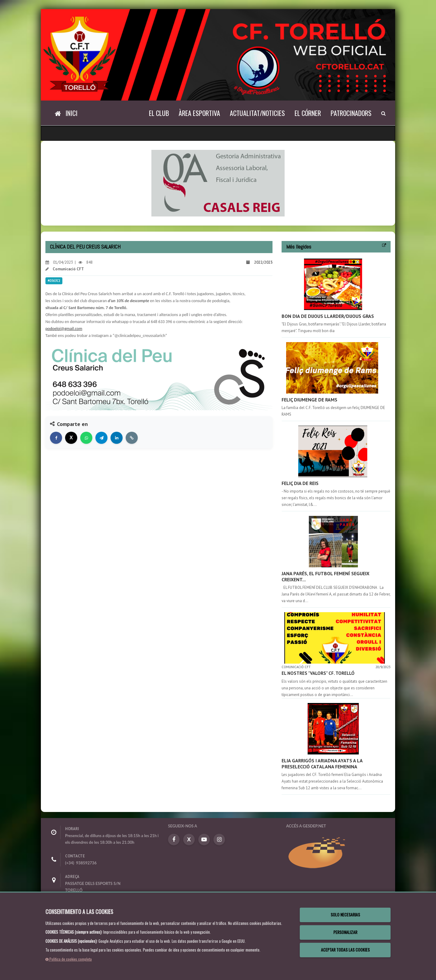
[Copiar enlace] (132, 438)
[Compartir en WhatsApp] (86, 438)
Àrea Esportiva (199, 113)
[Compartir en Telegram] (101, 438)
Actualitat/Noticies (257, 113)
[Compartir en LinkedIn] (117, 438)
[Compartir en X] (71, 438)
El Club (159, 113)
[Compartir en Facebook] (56, 438)
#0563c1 (54, 281)
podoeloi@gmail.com (64, 329)
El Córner (308, 113)
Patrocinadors (351, 113)
